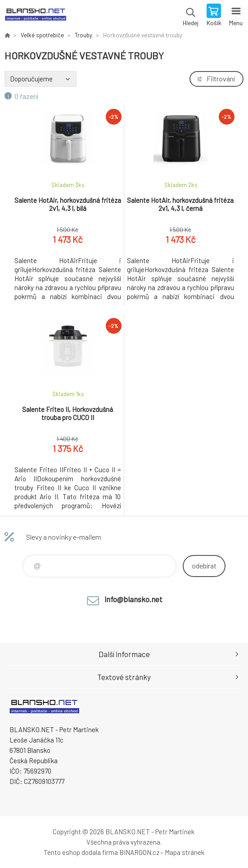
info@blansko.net (133, 599)
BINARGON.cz (139, 852)
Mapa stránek (185, 852)
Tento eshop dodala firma (81, 852)
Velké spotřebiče (42, 35)
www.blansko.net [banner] (35, 16)
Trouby (83, 35)
